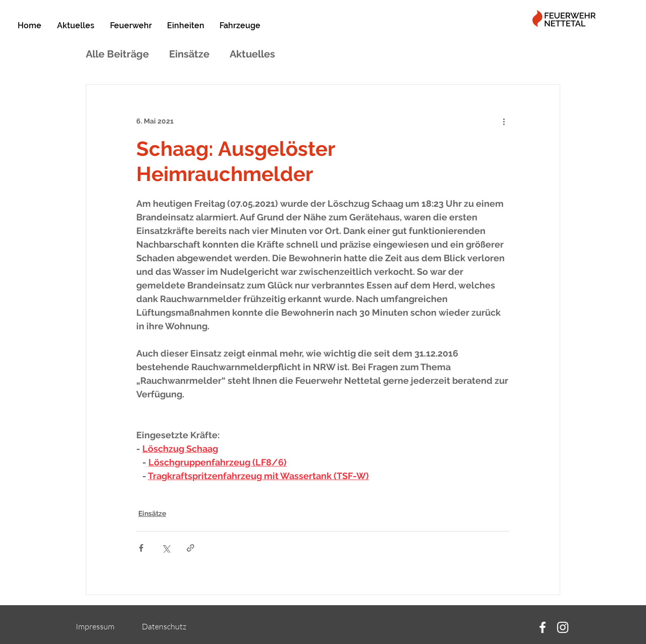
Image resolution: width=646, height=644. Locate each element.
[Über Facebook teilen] (141, 548)
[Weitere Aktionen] (504, 121)
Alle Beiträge (117, 54)
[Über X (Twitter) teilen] (166, 548)
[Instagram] (563, 627)
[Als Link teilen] (191, 548)
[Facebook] (543, 627)
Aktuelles (252, 54)
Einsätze (189, 54)
